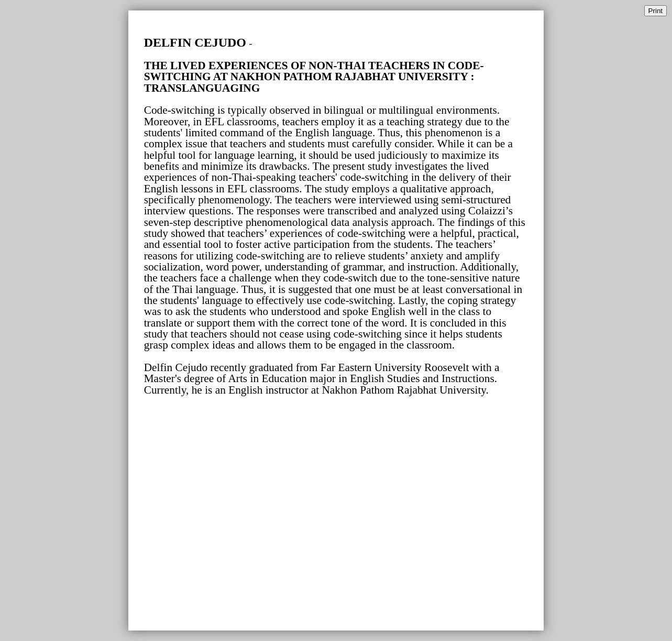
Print (656, 11)
